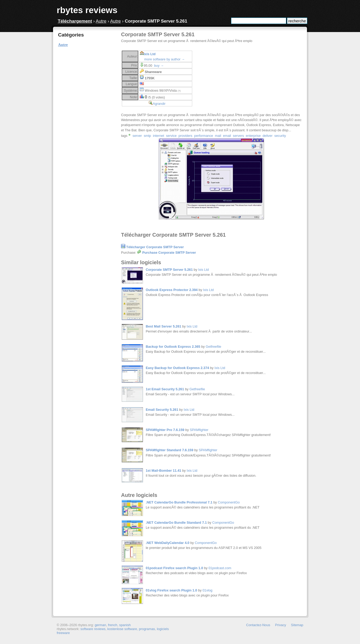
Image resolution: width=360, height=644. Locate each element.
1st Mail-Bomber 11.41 (163, 471)
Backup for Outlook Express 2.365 (173, 347)
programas (147, 629)
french (113, 625)
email (227, 136)
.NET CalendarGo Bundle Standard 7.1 (176, 523)
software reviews (93, 629)
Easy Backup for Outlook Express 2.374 (177, 368)
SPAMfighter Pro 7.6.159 (165, 430)
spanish (125, 625)
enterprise (253, 136)
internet (158, 136)
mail (218, 136)
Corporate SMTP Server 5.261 (169, 270)
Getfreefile (213, 347)
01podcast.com (220, 568)
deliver (268, 136)
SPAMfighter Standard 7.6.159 (169, 450)
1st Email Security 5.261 (165, 389)
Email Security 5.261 (162, 410)
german (100, 625)
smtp (147, 136)
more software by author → (164, 59)
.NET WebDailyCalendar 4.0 (168, 543)
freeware (63, 633)
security (280, 136)
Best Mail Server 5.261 (163, 326)
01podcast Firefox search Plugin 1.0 (174, 568)
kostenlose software (122, 629)
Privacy (281, 625)
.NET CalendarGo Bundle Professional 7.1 (179, 502)
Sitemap (297, 625)
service (171, 136)
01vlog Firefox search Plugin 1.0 (171, 590)
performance (204, 136)
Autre (101, 21)
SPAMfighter (199, 430)
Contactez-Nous (258, 625)
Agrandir (159, 104)
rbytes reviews (87, 10)
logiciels (163, 629)
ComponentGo (229, 502)
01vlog (207, 590)
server (137, 136)
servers (238, 136)
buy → (159, 66)
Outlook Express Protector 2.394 (172, 290)
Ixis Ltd (150, 54)
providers (186, 136)
